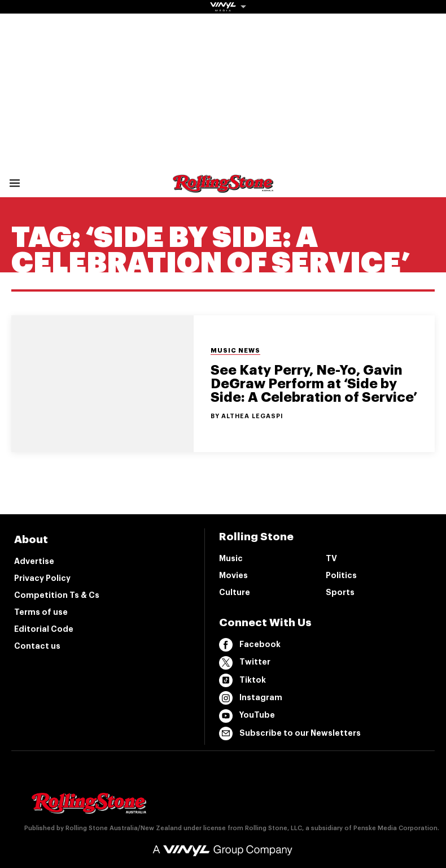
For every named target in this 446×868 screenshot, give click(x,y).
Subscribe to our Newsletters (290, 734)
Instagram (251, 698)
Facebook (250, 645)
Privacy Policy (42, 578)
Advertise (34, 561)
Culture (235, 592)
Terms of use (41, 612)
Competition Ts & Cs (57, 595)
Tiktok (242, 680)
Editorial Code (44, 629)
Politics (341, 575)
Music (231, 558)
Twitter (245, 663)
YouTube (247, 716)
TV (331, 558)
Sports (340, 592)
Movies (233, 575)
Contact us (37, 646)
